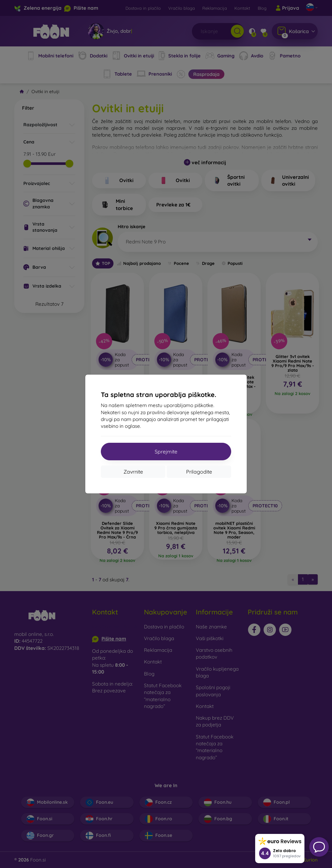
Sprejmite (166, 452)
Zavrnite (133, 472)
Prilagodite (199, 472)
